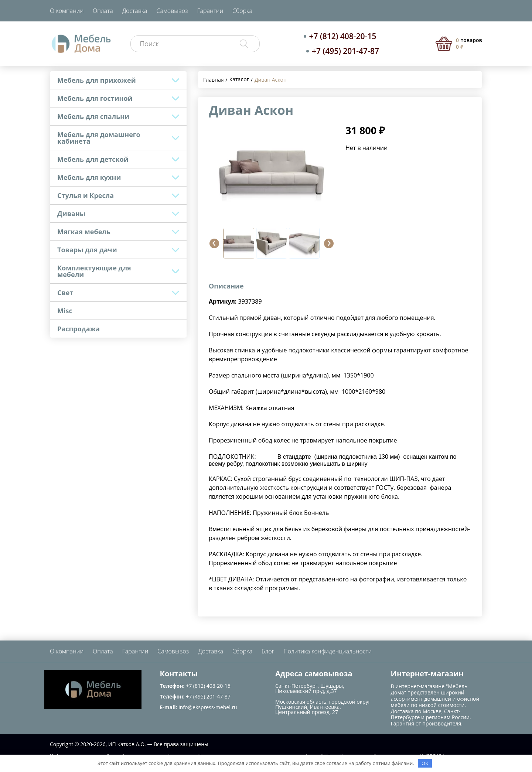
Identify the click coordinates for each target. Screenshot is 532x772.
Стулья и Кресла (86, 195)
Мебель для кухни (89, 177)
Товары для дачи (87, 250)
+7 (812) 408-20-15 (343, 36)
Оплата (103, 11)
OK (425, 763)
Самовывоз (172, 11)
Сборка (242, 11)
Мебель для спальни (93, 116)
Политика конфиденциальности (328, 651)
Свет (65, 293)
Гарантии (210, 11)
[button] (214, 243)
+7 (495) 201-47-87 (345, 51)
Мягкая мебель (84, 232)
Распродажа (79, 329)
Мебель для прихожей (97, 80)
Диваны (71, 214)
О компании (67, 11)
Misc (65, 311)
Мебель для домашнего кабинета (99, 138)
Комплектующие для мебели (94, 271)
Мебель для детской (93, 159)
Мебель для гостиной (95, 98)
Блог (268, 651)
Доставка (135, 11)
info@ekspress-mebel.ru (208, 707)
